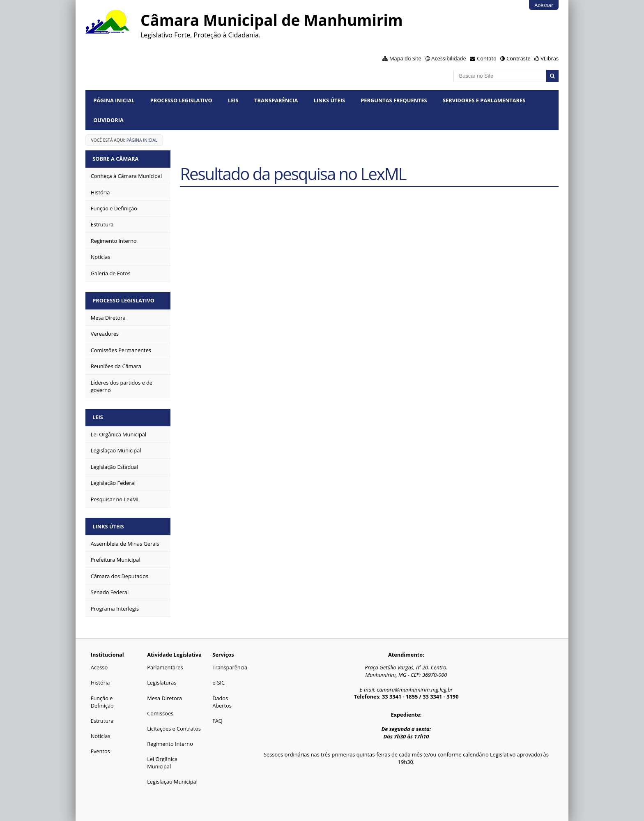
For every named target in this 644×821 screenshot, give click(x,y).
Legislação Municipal (172, 779)
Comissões (160, 710)
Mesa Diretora (164, 695)
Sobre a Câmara (116, 159)
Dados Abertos (222, 699)
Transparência (276, 100)
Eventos (100, 748)
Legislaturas (162, 680)
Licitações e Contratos (174, 726)
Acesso (99, 665)
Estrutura (102, 718)
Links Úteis (329, 100)
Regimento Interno (170, 741)
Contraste (518, 58)
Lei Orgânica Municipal (162, 760)
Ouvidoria (108, 120)
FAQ (217, 718)
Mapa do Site (405, 58)
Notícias (101, 733)
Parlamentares (165, 665)
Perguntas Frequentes (394, 100)
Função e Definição (102, 699)
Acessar (544, 5)
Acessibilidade (448, 58)
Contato (487, 58)
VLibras (550, 58)
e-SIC (218, 680)
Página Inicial (114, 100)
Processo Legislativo (181, 100)
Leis (233, 100)
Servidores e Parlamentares (484, 100)
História (100, 680)
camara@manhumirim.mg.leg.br (415, 687)
